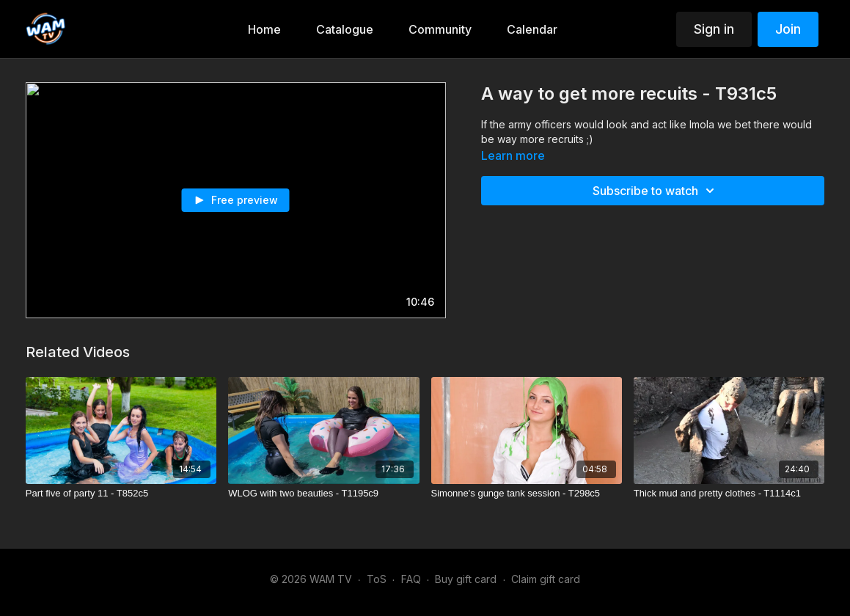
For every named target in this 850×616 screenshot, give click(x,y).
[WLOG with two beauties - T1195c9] (323, 494)
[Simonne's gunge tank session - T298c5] (527, 494)
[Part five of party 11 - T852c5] (121, 494)
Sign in (714, 29)
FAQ (411, 579)
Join (788, 29)
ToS (377, 579)
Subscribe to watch (656, 191)
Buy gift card (466, 579)
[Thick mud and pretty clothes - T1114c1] (729, 494)
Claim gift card (546, 579)
